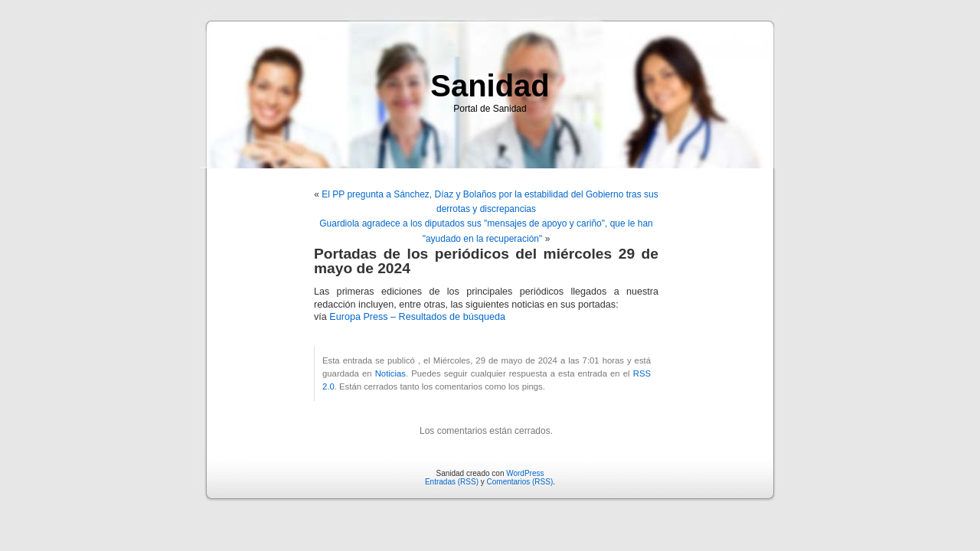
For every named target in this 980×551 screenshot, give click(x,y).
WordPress (525, 473)
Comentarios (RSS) (520, 482)
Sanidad (490, 86)
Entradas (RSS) (452, 482)
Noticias (390, 373)
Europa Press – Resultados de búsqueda (417, 317)
